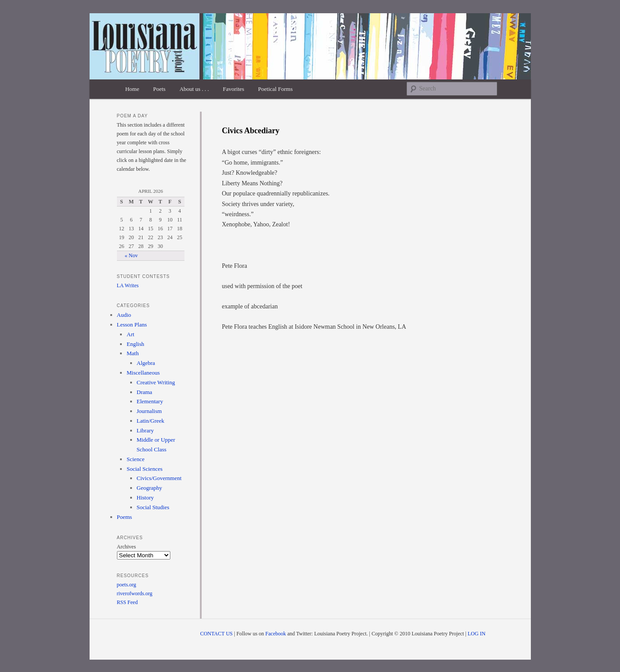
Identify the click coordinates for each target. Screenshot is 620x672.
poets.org (127, 585)
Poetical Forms (275, 89)
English (135, 344)
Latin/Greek (151, 421)
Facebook (276, 634)
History (145, 497)
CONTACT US (216, 634)
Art (130, 334)
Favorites (233, 89)
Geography (150, 488)
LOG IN (477, 634)
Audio (124, 315)
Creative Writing (156, 382)
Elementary (150, 401)
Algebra (146, 363)
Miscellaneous (143, 373)
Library (145, 430)
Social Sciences (145, 469)
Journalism (149, 411)
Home (132, 89)
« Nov (132, 255)
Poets (159, 89)
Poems (125, 517)
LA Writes (128, 285)
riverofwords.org (135, 593)
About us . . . (194, 89)
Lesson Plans (132, 325)
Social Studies (153, 507)
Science (135, 459)
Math (133, 353)
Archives (126, 547)
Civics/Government (159, 478)
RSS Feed (128, 602)
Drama (145, 392)
